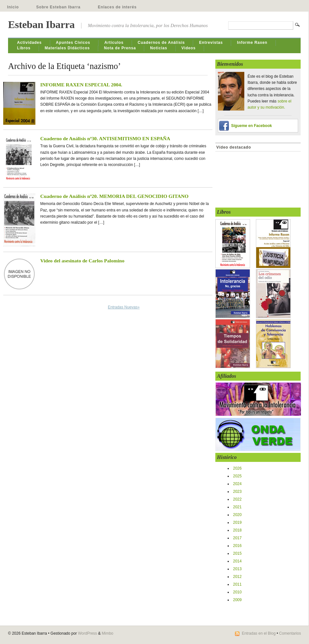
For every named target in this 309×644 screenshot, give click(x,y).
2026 (237, 468)
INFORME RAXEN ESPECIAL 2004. (81, 85)
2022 (237, 499)
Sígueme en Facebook (252, 126)
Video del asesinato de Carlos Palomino (82, 261)
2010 (237, 592)
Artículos (114, 43)
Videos (189, 48)
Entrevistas (211, 43)
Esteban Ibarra (41, 24)
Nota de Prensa (120, 48)
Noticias (159, 48)
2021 (237, 507)
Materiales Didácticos (67, 48)
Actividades (29, 43)
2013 (237, 569)
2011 (237, 584)
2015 (237, 553)
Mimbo (108, 633)
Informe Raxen (252, 43)
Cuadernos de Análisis (161, 43)
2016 (237, 546)
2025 (237, 476)
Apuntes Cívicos (73, 43)
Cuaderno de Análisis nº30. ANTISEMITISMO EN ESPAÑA (105, 138)
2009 (237, 600)
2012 (237, 577)
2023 (237, 492)
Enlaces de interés (117, 7)
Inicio (13, 7)
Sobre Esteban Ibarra (58, 7)
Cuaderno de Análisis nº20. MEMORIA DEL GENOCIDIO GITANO (114, 196)
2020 (237, 515)
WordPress (87, 633)
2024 (237, 484)
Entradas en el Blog (259, 633)
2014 (237, 561)
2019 (237, 522)
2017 (237, 538)
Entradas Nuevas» (124, 307)
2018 (237, 530)
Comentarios (290, 633)
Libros (24, 48)
